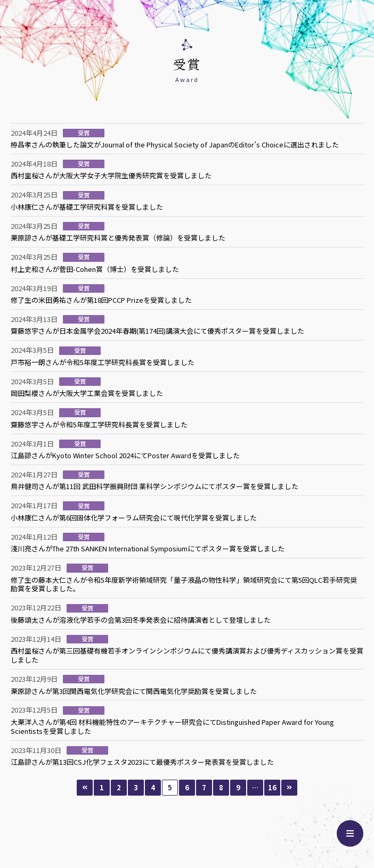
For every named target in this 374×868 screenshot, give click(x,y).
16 (272, 787)
